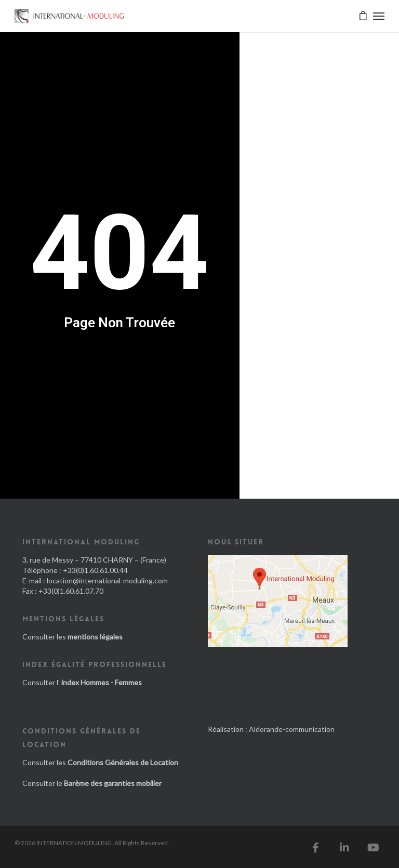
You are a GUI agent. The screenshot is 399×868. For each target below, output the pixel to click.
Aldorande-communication (292, 729)
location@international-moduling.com (107, 580)
